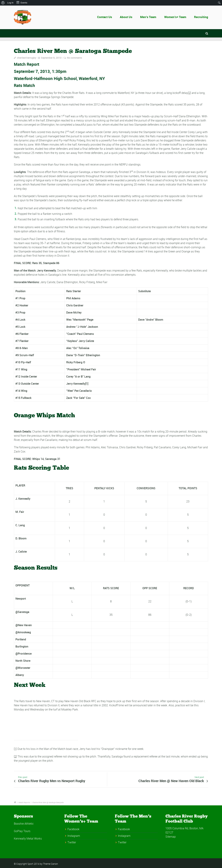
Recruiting (201, 17)
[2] (189, 93)
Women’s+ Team (175, 17)
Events (22, 2)
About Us (126, 17)
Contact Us (107, 17)
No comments (74, 58)
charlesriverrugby (27, 58)
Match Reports (24, 802)
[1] (15, 749)
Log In (10, 3)
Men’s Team (148, 17)
